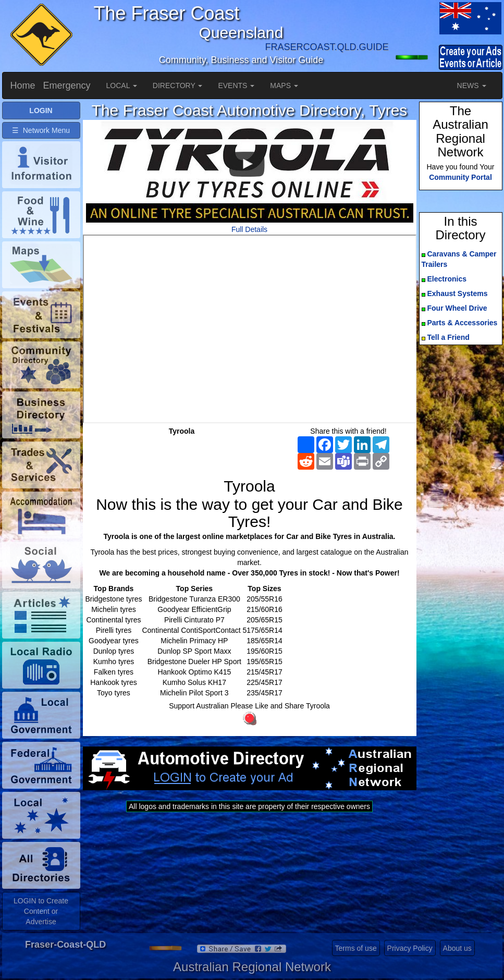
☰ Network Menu (41, 130)
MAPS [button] (284, 85)
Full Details (249, 229)
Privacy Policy (410, 948)
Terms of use (356, 948)
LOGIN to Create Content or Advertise (41, 911)
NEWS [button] (472, 85)
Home (23, 85)
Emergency (67, 85)
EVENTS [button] (236, 85)
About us (457, 948)
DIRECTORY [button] (178, 85)
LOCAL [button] (122, 85)
